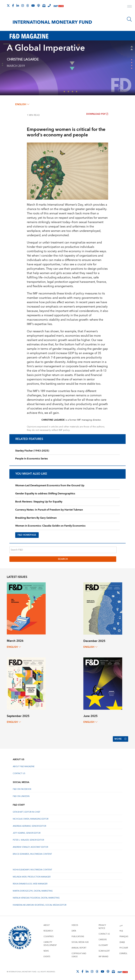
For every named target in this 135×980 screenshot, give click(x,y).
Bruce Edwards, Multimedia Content (32, 853)
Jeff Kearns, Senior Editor (27, 832)
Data (74, 930)
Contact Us (19, 773)
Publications (78, 936)
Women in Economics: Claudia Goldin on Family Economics (50, 526)
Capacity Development (50, 943)
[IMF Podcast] (39, 6)
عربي (121, 925)
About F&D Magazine (24, 766)
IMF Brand (103, 956)
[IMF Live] (59, 6)
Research (48, 930)
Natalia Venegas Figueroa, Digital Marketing (36, 897)
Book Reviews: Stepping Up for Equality (39, 502)
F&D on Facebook (22, 789)
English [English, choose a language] (22, 104)
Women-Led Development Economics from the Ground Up (50, 485)
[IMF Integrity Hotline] (49, 6)
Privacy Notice (102, 926)
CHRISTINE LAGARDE (23, 60)
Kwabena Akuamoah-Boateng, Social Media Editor (40, 904)
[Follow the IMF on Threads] (28, 6)
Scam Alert (104, 950)
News (46, 950)
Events (47, 956)
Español (123, 953)
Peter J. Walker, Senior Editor (28, 839)
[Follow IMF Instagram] (23, 6)
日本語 (122, 942)
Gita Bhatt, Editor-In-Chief (27, 811)
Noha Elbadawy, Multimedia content (32, 869)
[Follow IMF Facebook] (13, 6)
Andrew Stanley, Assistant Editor (30, 846)
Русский (124, 947)
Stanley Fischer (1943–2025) (32, 451)
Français (124, 936)
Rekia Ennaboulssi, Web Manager (30, 883)
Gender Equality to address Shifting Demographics (45, 494)
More (121, 739)
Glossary (103, 945)
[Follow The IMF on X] (8, 6)
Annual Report (79, 947)
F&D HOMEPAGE (27, 535)
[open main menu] (129, 7)
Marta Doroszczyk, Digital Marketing (33, 890)
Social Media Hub (80, 942)
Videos (75, 925)
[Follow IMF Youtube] (33, 6)
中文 (121, 930)
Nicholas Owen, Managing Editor (31, 818)
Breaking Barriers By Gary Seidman (36, 518)
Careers (103, 939)
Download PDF (97, 114)
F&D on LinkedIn (21, 796)
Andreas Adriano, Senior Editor (29, 825)
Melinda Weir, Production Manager (32, 876)
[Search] (129, 19)
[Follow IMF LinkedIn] (18, 6)
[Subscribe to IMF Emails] (44, 6)
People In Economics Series (31, 459)
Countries (49, 936)
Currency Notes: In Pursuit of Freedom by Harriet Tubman (49, 510)
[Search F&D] (63, 550)
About (47, 925)
